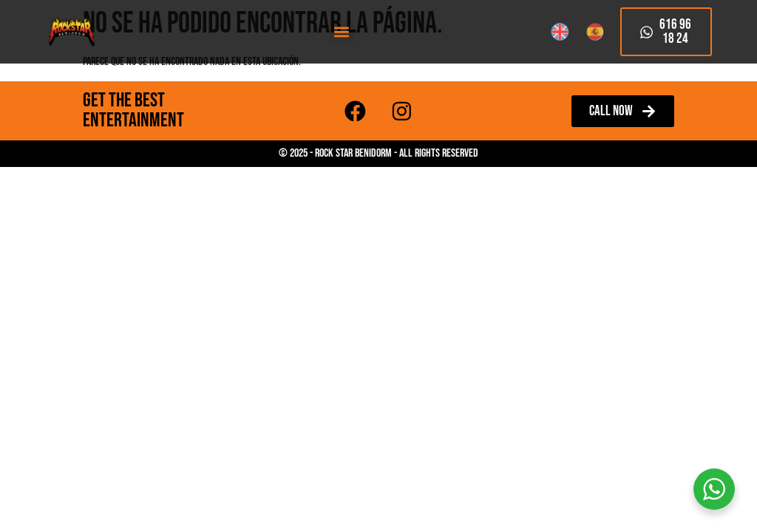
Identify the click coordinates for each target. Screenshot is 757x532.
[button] (342, 32)
